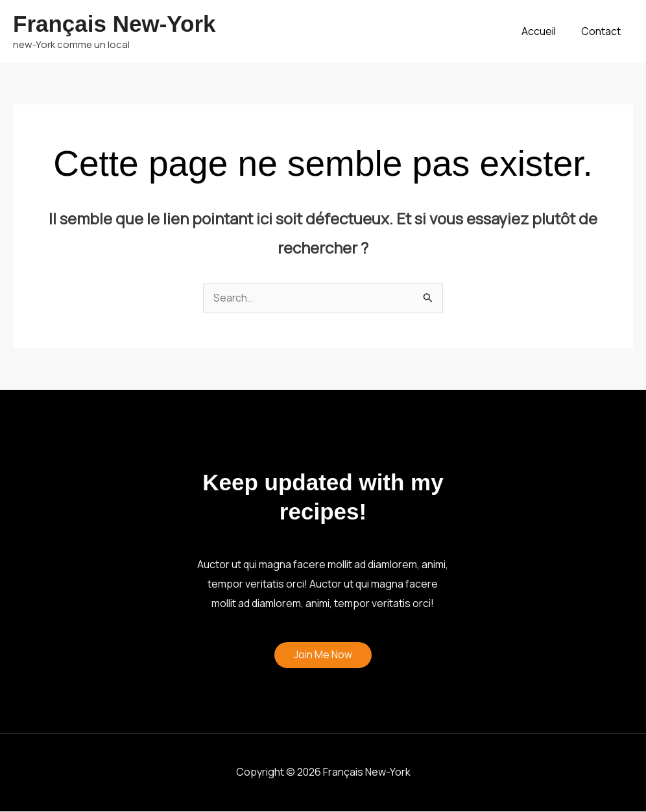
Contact (603, 31)
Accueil (545, 31)
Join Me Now (323, 656)
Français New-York (114, 24)
